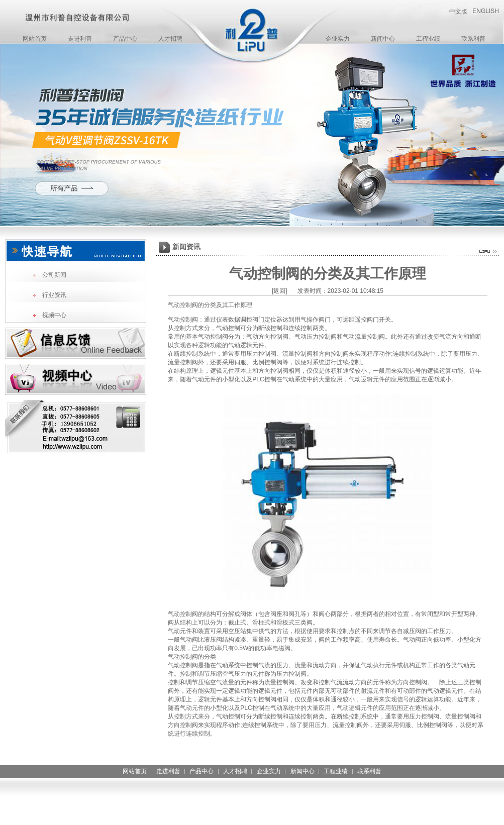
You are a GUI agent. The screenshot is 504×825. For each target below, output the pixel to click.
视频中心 (54, 315)
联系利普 (473, 39)
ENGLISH (486, 11)
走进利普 (80, 39)
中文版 (458, 12)
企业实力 (338, 39)
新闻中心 (383, 39)
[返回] (280, 291)
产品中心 (125, 39)
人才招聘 (170, 39)
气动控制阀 (183, 320)
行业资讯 (54, 295)
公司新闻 (54, 275)
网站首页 (35, 39)
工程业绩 (428, 39)
